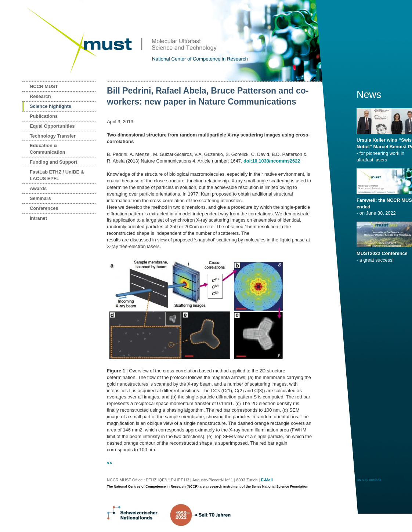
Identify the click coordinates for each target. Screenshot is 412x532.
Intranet (38, 218)
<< (110, 463)
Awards (38, 188)
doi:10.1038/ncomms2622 (272, 161)
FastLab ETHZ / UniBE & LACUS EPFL (57, 175)
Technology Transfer (53, 136)
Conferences (44, 208)
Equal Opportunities (52, 126)
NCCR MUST (44, 86)
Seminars (40, 198)
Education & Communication (48, 149)
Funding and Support (53, 162)
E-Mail (267, 480)
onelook (375, 480)
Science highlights (50, 106)
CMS (360, 480)
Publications (44, 116)
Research (40, 96)
